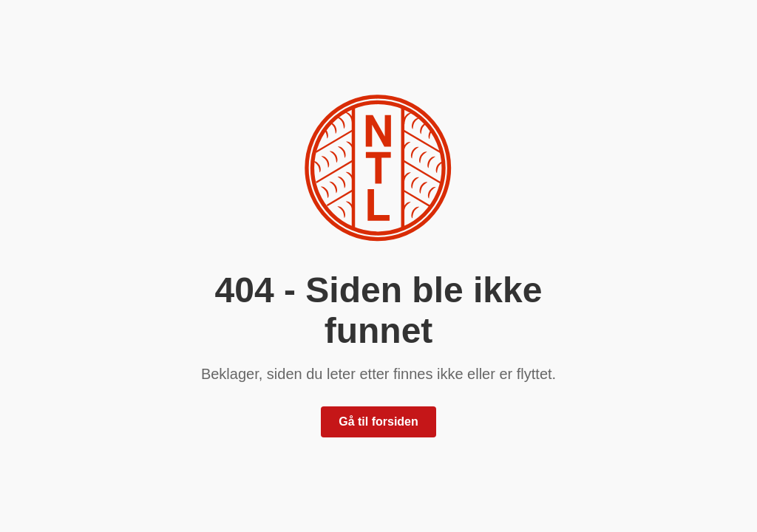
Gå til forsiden (378, 422)
